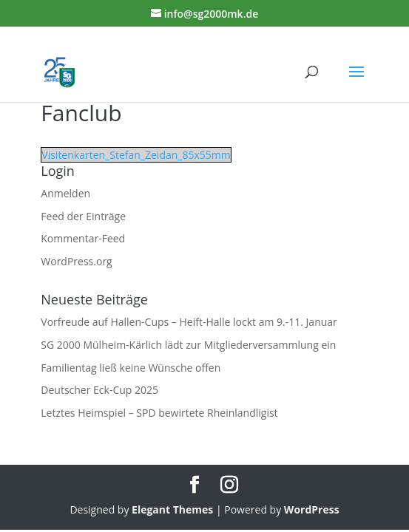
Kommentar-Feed (83, 238)
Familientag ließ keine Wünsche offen (131, 368)
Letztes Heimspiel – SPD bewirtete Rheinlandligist (159, 413)
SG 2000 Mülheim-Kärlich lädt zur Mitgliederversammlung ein (188, 345)
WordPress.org (76, 261)
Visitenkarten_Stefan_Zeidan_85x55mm (136, 155)
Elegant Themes (172, 509)
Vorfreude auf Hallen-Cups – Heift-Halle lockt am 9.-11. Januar (189, 322)
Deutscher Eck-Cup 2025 (99, 390)
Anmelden (65, 193)
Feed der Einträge (83, 216)
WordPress (312, 509)
